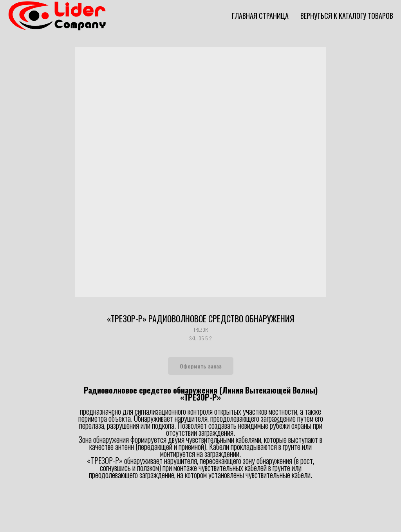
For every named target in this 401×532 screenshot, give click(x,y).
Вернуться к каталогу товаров (347, 16)
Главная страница (260, 16)
